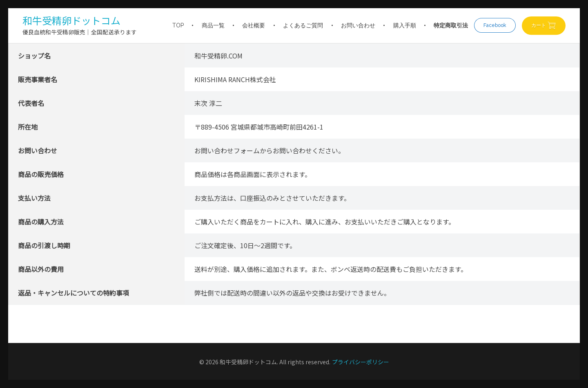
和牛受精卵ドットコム (71, 20)
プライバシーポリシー (361, 362)
